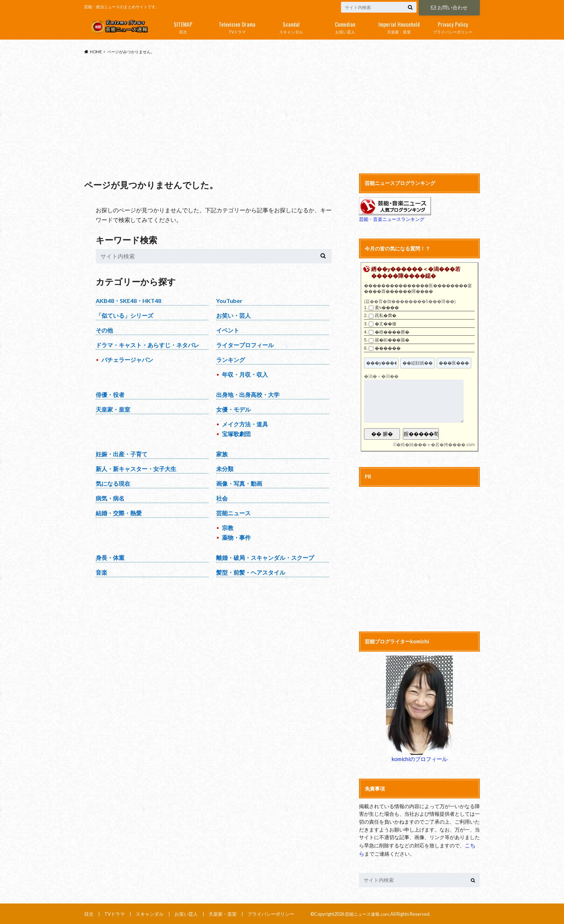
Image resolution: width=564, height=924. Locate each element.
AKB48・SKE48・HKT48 (128, 301)
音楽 (101, 572)
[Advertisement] (282, 114)
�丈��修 (386, 324)
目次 (183, 26)
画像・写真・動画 (239, 483)
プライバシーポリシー (453, 26)
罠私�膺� (386, 316)
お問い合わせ (449, 7)
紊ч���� (387, 308)
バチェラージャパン (127, 360)
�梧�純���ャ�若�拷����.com (436, 445)
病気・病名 (110, 498)
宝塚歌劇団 (236, 434)
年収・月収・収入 (245, 374)
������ (388, 348)
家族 (222, 454)
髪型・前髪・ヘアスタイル (251, 572)
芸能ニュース (233, 513)
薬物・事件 (236, 537)
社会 (222, 498)
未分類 (225, 469)
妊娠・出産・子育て (122, 454)
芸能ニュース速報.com (369, 913)
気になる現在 (113, 483)
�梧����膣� (392, 332)
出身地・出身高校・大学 (248, 395)
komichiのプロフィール (419, 759)
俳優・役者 (110, 395)
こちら (472, 845)
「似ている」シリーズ (124, 315)
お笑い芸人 (345, 26)
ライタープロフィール (245, 345)
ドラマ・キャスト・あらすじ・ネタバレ (147, 345)
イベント (228, 330)
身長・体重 (110, 558)
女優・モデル (233, 409)
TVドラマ (237, 26)
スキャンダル (291, 26)
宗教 (228, 528)
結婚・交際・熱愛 (119, 513)
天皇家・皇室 (399, 26)
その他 (104, 330)
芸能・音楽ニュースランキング (392, 219)
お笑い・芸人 (233, 315)
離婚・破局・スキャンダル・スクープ (265, 558)
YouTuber (229, 301)
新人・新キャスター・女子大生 (136, 469)
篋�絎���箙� (392, 340)
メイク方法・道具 (245, 424)
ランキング (231, 360)
